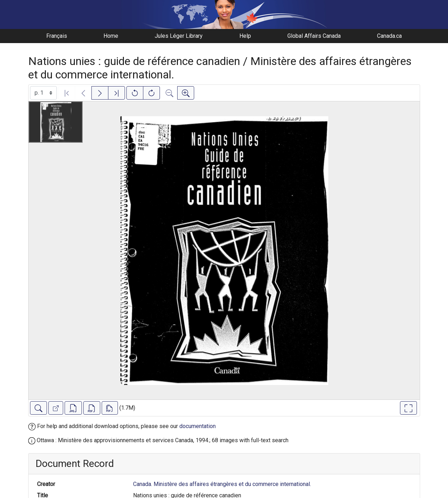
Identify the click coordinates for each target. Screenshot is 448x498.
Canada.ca (389, 36)
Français (57, 36)
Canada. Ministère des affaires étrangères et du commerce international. (222, 484)
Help (245, 36)
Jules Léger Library (179, 36)
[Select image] (43, 93)
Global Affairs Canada (314, 36)
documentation (198, 426)
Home (111, 36)
